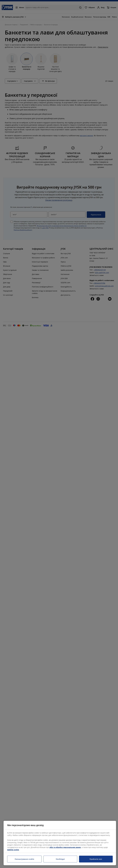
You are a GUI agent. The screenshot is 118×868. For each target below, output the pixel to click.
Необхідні (60, 859)
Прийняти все (96, 859)
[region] (60, 843)
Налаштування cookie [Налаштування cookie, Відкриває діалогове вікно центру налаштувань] (24, 859)
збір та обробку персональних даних (65, 847)
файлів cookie (13, 850)
